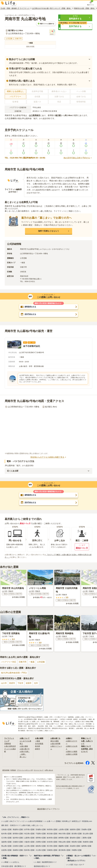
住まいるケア (79, 865)
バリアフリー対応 (9, 662)
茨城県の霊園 (86, 829)
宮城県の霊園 (41, 829)
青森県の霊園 (18, 829)
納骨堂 (37, 749)
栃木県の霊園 (6, 834)
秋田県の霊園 (52, 829)
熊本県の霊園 (29, 850)
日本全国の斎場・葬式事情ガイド (14, 866)
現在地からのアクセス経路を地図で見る (49, 457)
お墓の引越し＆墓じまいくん (32, 825)
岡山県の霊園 (6, 846)
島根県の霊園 (88, 842)
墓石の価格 (55, 741)
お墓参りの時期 (72, 754)
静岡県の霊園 (63, 838)
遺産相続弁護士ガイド (42, 866)
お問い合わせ (49, 770)
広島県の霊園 (18, 846)
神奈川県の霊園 (64, 834)
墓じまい (23, 757)
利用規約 (13, 770)
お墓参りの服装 (72, 751)
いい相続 (37, 862)
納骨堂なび (76, 821)
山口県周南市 (35, 115)
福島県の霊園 (75, 829)
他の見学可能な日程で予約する (78, 158)
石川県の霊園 (6, 838)
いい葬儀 (5, 862)
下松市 (20, 683)
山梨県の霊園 (29, 838)
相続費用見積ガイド (49, 862)
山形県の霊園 (63, 829)
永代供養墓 (39, 744)
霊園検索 (8, 744)
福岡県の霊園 (86, 846)
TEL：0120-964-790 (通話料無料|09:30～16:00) (25, 158)
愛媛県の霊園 (63, 846)
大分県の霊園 (41, 850)
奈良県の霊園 (52, 842)
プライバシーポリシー (25, 770)
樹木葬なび (66, 821)
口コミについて (39, 770)
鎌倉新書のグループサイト (49, 809)
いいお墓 (5, 821)
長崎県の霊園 (18, 850)
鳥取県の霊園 (76, 842)
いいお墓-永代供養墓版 (34, 821)
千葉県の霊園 (41, 834)
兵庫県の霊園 (41, 842)
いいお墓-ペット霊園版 (52, 821)
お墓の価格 (24, 746)
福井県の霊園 (18, 838)
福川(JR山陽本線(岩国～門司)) (14, 673)
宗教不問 (23, 662)
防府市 (12, 683)
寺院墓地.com (87, 821)
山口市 (4, 683)
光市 (36, 683)
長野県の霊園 (41, 838)
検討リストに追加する (46, 24)
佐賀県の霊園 (6, 850)
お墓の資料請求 (10, 746)
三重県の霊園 (86, 838)
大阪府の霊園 (29, 842)
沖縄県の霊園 (76, 850)
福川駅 (58, 115)
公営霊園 (41, 662)
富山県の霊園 (88, 834)
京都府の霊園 (18, 842)
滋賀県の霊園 (6, 842)
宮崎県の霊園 (52, 850)
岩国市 (29, 683)
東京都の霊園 (52, 834)
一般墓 (32, 662)
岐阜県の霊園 (52, 838)
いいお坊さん (14, 862)
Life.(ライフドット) (17, 821)
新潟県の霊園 (76, 834)
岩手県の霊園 (29, 829)
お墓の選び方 (25, 749)
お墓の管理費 (55, 744)
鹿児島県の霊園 (64, 850)
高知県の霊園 (75, 846)
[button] (75, 18)
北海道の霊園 (6, 829)
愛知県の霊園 (75, 838)
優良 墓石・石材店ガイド (11, 825)
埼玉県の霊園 (29, 834)
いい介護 (69, 865)
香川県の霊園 (52, 846)
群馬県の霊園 (18, 834)
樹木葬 (37, 746)
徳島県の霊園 (41, 846)
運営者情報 (6, 770)
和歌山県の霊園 (64, 842)
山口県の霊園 (29, 846)
